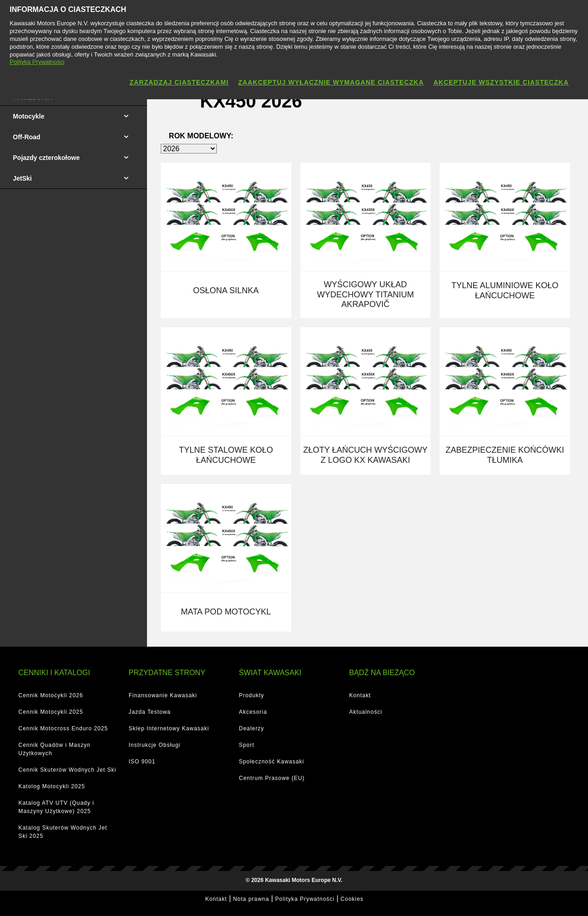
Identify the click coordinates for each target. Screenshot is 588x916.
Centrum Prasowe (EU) (272, 778)
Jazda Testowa (150, 712)
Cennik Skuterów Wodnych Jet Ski (67, 770)
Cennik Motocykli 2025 (51, 712)
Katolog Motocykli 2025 (52, 786)
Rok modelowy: (201, 136)
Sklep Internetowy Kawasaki (169, 728)
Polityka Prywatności (305, 899)
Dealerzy (252, 728)
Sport (246, 745)
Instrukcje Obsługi (155, 745)
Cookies (352, 899)
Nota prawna (251, 899)
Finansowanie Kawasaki (163, 695)
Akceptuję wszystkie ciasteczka (501, 82)
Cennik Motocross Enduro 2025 (63, 728)
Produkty (252, 695)
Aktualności (366, 712)
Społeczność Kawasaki (271, 762)
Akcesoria (253, 712)
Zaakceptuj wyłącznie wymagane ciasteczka (331, 82)
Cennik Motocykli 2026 (51, 695)
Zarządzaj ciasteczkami (179, 82)
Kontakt (360, 695)
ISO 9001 (142, 762)
